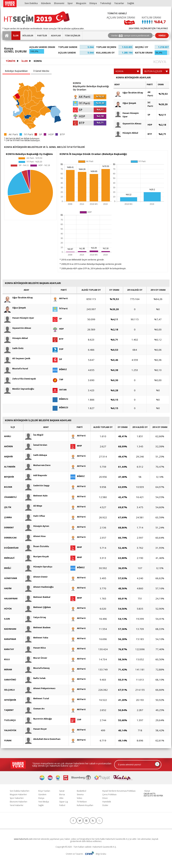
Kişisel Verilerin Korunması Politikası (119, 791)
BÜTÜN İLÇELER (156, 71)
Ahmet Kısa (35, 536)
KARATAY (9, 649)
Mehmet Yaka (37, 638)
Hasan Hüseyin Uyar (127, 115)
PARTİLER (42, 35)
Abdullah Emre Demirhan (43, 739)
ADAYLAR (56, 35)
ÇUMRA (8, 517)
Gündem (46, 3)
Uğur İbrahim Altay (129, 93)
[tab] (17, 71)
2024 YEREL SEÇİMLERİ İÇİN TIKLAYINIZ (148, 28)
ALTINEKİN (10, 467)
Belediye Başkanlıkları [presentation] (16, 71)
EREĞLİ (8, 568)
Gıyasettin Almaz (128, 124)
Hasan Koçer (36, 729)
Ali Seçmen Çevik (17, 358)
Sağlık (131, 3)
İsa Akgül (34, 435)
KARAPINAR (10, 639)
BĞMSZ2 (60, 399)
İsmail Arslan (36, 445)
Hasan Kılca (35, 648)
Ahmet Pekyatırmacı (40, 688)
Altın (61, 798)
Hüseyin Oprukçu (39, 567)
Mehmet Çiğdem (38, 607)
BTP (150, 134)
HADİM (8, 588)
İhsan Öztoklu (37, 546)
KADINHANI (10, 629)
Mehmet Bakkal (38, 597)
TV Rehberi (82, 802)
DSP (58, 349)
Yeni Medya (44, 802)
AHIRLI (8, 436)
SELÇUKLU (9, 690)
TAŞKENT (9, 710)
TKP (58, 380)
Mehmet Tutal (37, 698)
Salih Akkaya (36, 455)
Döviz (105, 798)
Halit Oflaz (35, 516)
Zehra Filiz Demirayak (20, 379)
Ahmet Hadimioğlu (39, 587)
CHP (76, 720)
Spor (70, 3)
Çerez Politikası (109, 794)
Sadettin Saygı (37, 486)
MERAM (8, 669)
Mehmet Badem (38, 627)
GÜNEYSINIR (11, 578)
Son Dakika (31, 3)
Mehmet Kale (36, 496)
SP (149, 115)
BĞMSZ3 (60, 408)
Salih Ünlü (14, 348)
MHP (76, 446)
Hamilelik (107, 802)
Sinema (80, 794)
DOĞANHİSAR (11, 548)
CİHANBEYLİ (10, 497)
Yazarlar (119, 3)
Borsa (62, 794)
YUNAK (8, 740)
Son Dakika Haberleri (20, 791)
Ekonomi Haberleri (19, 802)
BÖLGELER (28, 35)
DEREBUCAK (10, 538)
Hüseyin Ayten (37, 526)
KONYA (38, 61)
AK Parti (150, 94)
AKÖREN (8, 446)
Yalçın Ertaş (35, 617)
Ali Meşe (34, 506)
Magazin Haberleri (18, 794)
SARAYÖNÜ (10, 680)
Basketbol (81, 791)
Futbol (62, 805)
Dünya (93, 3)
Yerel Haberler (17, 805)
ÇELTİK (8, 507)
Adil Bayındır (36, 475)
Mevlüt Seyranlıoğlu (19, 389)
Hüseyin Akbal (127, 133)
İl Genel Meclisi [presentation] (41, 71)
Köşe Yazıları (44, 791)
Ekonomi (59, 3)
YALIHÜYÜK (10, 730)
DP (57, 359)
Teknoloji (106, 3)
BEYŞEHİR (9, 477)
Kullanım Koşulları (85, 805)
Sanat (62, 791)
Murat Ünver (36, 658)
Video (80, 798)
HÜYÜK (8, 609)
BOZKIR (8, 487)
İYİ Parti (150, 104)
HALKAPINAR (11, 598)
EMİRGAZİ (9, 558)
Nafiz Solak (35, 678)
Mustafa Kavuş (37, 668)
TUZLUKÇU (10, 720)
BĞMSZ (60, 369)
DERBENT (9, 527)
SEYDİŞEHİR (10, 700)
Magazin (81, 3)
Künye (147, 791)
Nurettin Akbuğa (38, 719)
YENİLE (162, 35)
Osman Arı (35, 709)
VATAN (60, 390)
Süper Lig (64, 802)
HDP (150, 125)
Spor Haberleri (17, 798)
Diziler (105, 805)
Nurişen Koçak (37, 557)
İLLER (16, 35)
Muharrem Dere (38, 465)
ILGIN (7, 619)
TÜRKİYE (11, 61)
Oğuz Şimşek (126, 103)
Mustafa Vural (16, 369)
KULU (7, 659)
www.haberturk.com (23, 839)
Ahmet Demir (36, 577)
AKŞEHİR (8, 456)
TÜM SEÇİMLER (72, 35)
